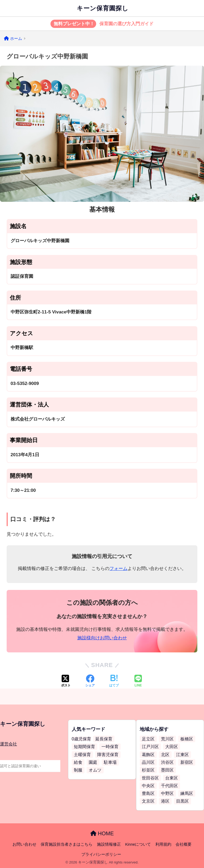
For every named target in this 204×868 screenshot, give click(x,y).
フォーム (118, 569)
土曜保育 (82, 755)
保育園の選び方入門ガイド (102, 24)
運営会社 (8, 744)
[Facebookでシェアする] (90, 681)
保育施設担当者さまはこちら (67, 844)
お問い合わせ (24, 844)
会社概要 (184, 844)
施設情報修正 (109, 844)
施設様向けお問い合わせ (102, 638)
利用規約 (163, 844)
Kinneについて (138, 844)
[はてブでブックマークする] (114, 681)
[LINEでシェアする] (138, 681)
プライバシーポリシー (101, 854)
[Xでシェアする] (66, 681)
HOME (102, 833)
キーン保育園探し (103, 8)
